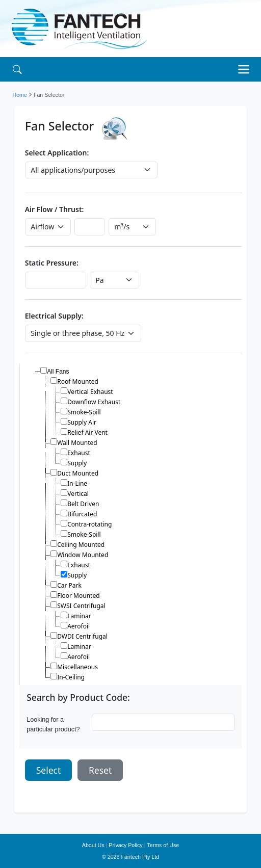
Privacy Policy (125, 845)
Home (20, 95)
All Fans (58, 372)
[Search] (17, 69)
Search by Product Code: (78, 698)
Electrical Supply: (54, 316)
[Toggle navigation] (246, 69)
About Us (93, 845)
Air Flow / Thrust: (55, 209)
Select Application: (57, 153)
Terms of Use (163, 845)
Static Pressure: (52, 263)
